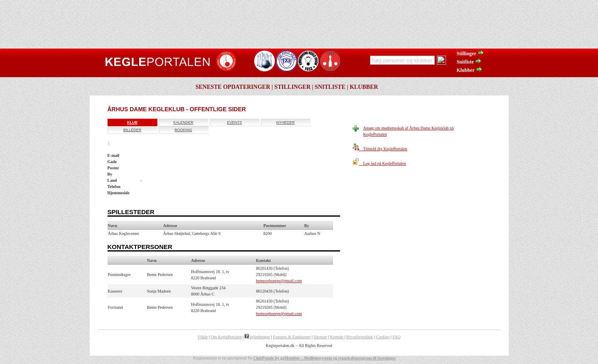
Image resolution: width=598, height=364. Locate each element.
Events (234, 122)
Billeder (132, 130)
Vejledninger (257, 337)
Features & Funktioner (292, 337)
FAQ (396, 337)
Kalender (183, 122)
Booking (183, 130)
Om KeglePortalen (227, 337)
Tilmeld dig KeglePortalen (380, 149)
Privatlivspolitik (360, 337)
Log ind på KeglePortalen (379, 163)
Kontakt (337, 337)
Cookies (383, 337)
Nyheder (285, 122)
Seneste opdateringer (233, 87)
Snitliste (469, 62)
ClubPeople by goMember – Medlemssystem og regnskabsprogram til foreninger (325, 358)
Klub (132, 122)
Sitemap (320, 337)
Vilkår (203, 337)
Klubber (469, 70)
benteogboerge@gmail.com (279, 281)
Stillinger (470, 54)
